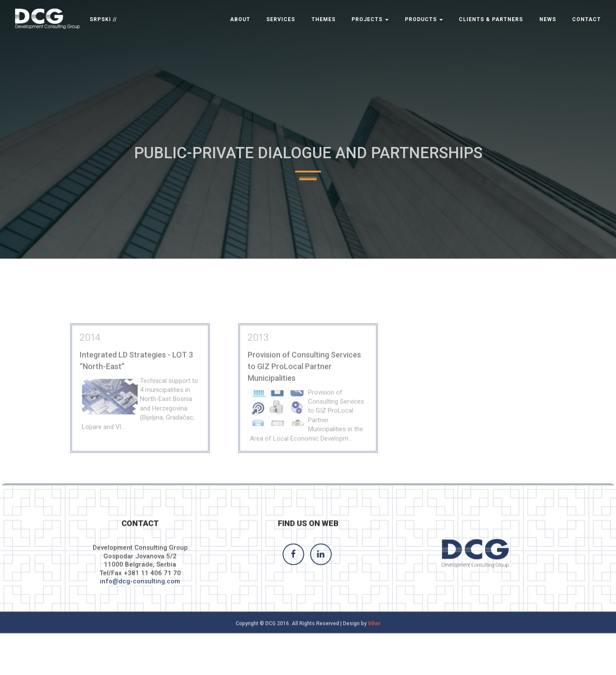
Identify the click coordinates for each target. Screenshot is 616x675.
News (548, 19)
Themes (324, 19)
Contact (586, 19)
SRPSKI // (103, 19)
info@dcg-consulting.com (140, 587)
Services (281, 19)
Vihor (374, 628)
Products (424, 19)
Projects (370, 19)
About (240, 19)
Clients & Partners (491, 19)
